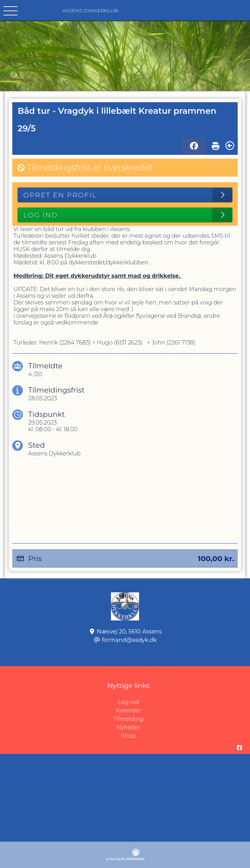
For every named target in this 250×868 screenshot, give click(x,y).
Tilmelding (129, 719)
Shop (128, 736)
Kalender (129, 711)
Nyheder (129, 727)
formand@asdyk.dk (129, 640)
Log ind (184, 702)
